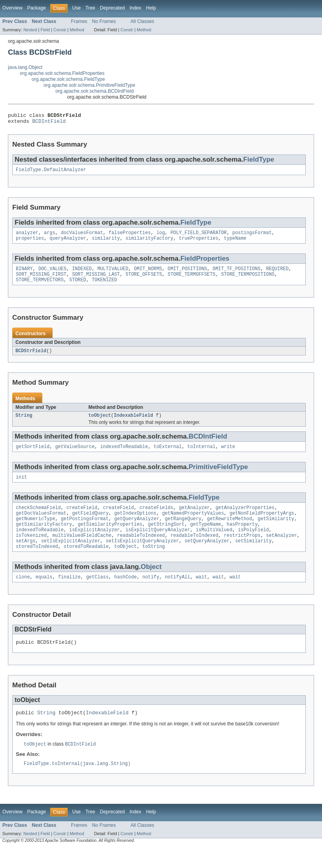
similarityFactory (149, 243)
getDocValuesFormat (41, 525)
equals (44, 594)
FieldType (259, 162)
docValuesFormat (82, 237)
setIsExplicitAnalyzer (71, 556)
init (21, 487)
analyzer (27, 237)
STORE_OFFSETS (144, 280)
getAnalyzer (194, 518)
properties (30, 243)
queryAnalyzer (68, 243)
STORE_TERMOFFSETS (192, 280)
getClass (98, 594)
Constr (60, 30)
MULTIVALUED (113, 274)
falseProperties (130, 237)
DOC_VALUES (52, 274)
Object (151, 583)
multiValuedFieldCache (82, 550)
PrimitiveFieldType (218, 476)
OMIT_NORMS (148, 274)
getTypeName (206, 537)
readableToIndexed (141, 550)
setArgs (26, 556)
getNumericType (36, 531)
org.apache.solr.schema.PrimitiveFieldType (89, 85)
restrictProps (242, 550)
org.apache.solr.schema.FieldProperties (62, 73)
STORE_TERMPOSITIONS (248, 280)
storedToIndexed (37, 563)
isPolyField (253, 544)
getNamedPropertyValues (193, 525)
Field (45, 30)
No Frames (104, 21)
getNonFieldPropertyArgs (262, 525)
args (49, 237)
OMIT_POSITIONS (188, 274)
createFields (156, 518)
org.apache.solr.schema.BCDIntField (95, 91)
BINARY (24, 274)
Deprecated (113, 8)
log (160, 237)
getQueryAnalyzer (137, 531)
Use (76, 8)
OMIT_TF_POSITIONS (237, 274)
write (228, 456)
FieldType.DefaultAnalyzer (51, 173)
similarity (106, 243)
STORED (78, 287)
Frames (79, 21)
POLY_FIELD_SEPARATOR (199, 237)
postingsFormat (252, 237)
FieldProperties (205, 263)
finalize (69, 594)
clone (23, 594)
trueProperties (199, 243)
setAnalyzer (282, 550)
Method (77, 30)
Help (151, 8)
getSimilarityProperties (110, 537)
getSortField (33, 456)
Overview (12, 8)
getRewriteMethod (229, 531)
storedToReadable (86, 563)
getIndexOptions (135, 525)
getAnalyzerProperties (245, 518)
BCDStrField (31, 358)
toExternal (168, 456)
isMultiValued (214, 544)
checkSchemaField (38, 518)
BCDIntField (49, 123)
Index (135, 8)
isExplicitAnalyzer (95, 544)
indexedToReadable (124, 456)
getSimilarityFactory (44, 537)
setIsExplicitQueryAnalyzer (142, 556)
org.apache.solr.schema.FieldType (68, 79)
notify (151, 594)
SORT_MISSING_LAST (96, 280)
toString (154, 563)
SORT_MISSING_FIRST (41, 280)
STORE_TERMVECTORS (40, 287)
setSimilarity (253, 556)
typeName (235, 243)
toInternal (202, 456)
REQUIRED (277, 274)
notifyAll (178, 594)
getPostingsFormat (85, 531)
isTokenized (31, 550)
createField (82, 518)
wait (201, 594)
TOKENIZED (104, 287)
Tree (90, 8)
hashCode (126, 594)
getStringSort (166, 537)
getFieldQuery (90, 525)
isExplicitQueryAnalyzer (158, 544)
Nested (30, 30)
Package (37, 8)
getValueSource (75, 456)
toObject (100, 424)
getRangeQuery (183, 531)
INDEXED (82, 274)
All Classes (142, 21)
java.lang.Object (25, 67)
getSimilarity (276, 531)
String (24, 424)
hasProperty (242, 537)
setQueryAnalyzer (207, 556)
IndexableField (133, 424)
